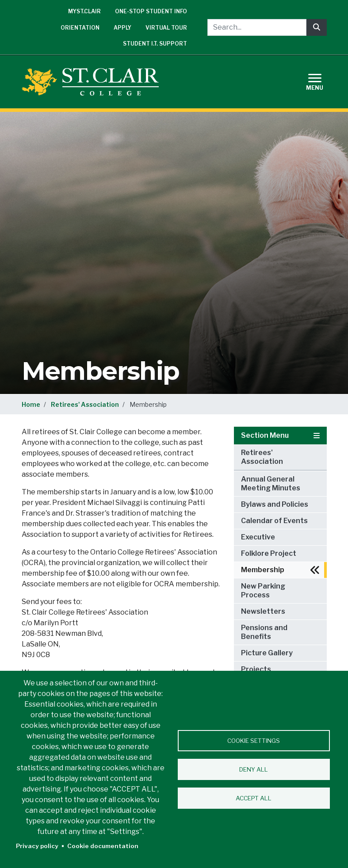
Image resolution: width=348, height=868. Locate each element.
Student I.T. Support (155, 44)
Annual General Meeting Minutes (271, 484)
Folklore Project (269, 553)
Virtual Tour (166, 28)
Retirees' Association (85, 404)
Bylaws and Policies (275, 504)
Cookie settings (254, 741)
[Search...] (257, 27)
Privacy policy (37, 846)
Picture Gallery (267, 653)
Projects (256, 669)
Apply (122, 28)
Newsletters (263, 611)
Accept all (254, 798)
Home (31, 404)
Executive (258, 537)
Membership (263, 570)
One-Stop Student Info (151, 11)
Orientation (80, 28)
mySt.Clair (84, 11)
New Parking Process (263, 591)
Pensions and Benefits (264, 632)
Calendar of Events (274, 521)
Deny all (254, 769)
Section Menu (280, 435)
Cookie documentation (103, 846)
